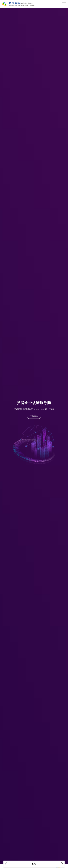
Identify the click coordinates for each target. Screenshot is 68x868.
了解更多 (34, 416)
